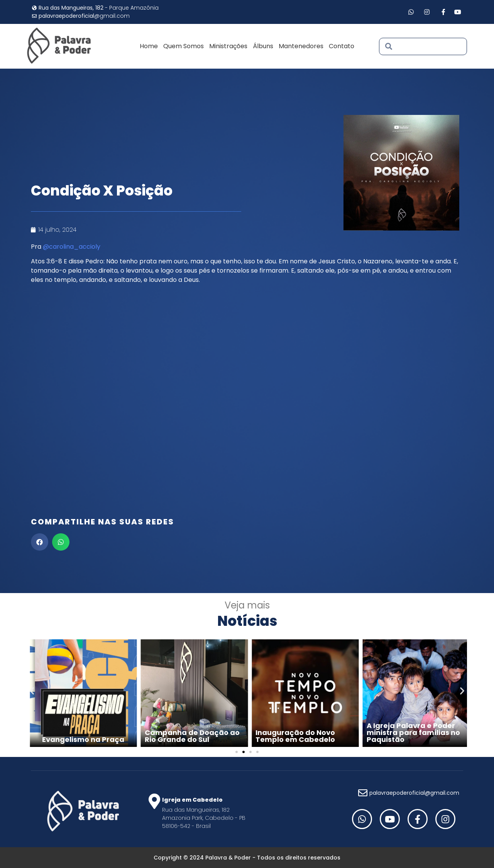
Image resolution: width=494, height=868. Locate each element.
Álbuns (263, 46)
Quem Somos (184, 46)
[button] (40, 542)
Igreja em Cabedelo (192, 800)
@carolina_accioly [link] (72, 247)
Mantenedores (301, 46)
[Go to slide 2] (244, 752)
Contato (342, 46)
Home (149, 46)
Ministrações (228, 46)
